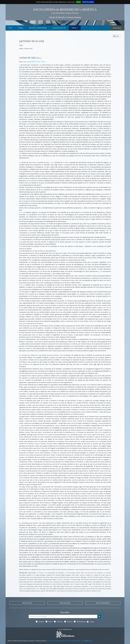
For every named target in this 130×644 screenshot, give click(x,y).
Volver (116, 36)
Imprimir (89, 641)
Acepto (78, 2)
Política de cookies (88, 2)
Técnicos (58, 622)
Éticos (49, 622)
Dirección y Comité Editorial (38, 28)
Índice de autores (65, 603)
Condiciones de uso (67, 641)
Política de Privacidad (53, 641)
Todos (90, 622)
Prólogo (21, 28)
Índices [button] (75, 28)
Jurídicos (40, 622)
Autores (68, 622)
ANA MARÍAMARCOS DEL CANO (34, 62)
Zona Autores (117, 28)
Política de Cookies (79, 641)
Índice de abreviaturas (103, 603)
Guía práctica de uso (59, 28)
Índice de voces (27, 603)
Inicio (10, 28)
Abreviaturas (80, 622)
